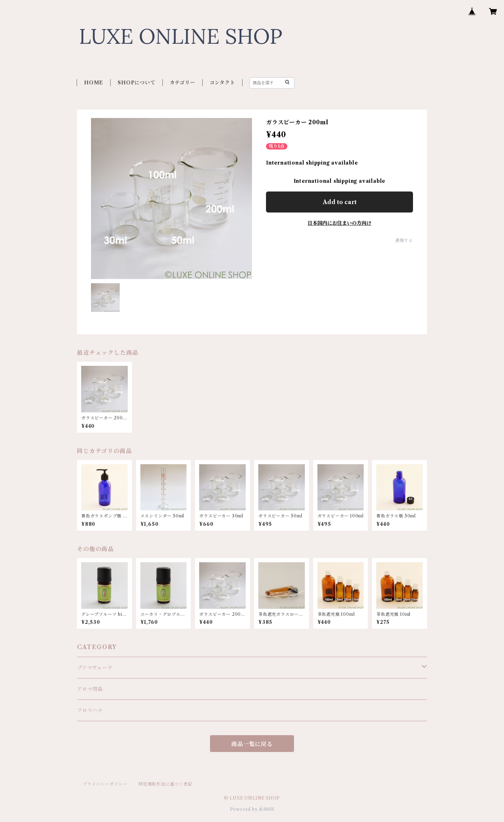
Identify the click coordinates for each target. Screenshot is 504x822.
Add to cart (340, 202)
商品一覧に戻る (252, 744)
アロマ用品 (90, 689)
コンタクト (222, 83)
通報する (404, 240)
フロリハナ (90, 710)
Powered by (252, 809)
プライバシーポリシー (105, 784)
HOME (94, 83)
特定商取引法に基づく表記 (166, 784)
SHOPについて (136, 83)
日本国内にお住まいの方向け (339, 223)
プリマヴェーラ (95, 668)
